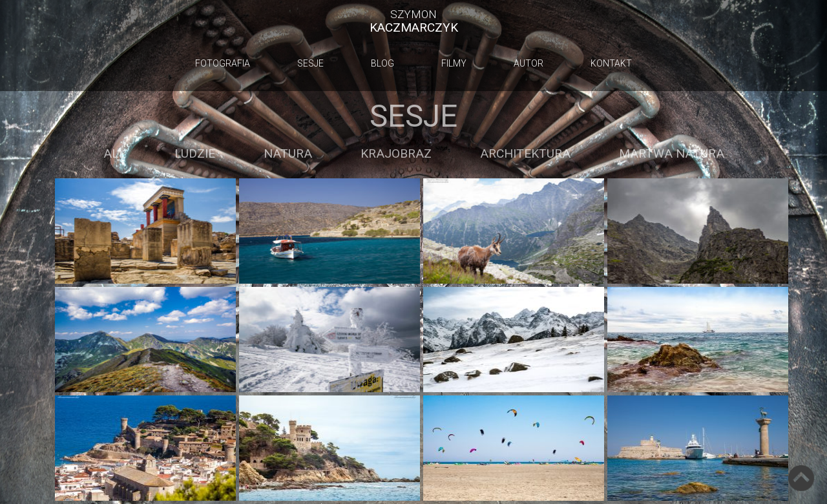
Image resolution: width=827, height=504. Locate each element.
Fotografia (223, 63)
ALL (115, 153)
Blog (382, 63)
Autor (529, 63)
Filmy (454, 63)
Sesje (310, 63)
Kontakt (611, 63)
